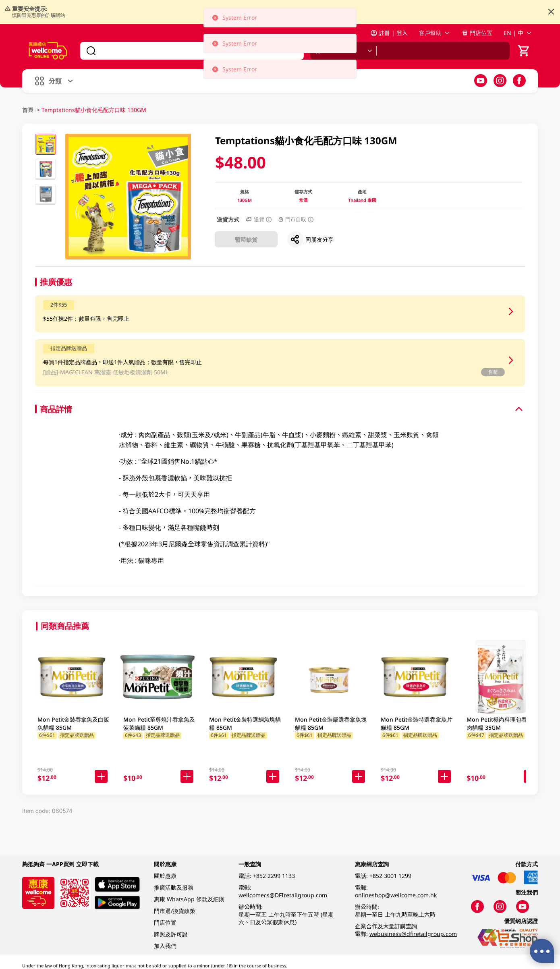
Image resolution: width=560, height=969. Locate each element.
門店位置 (477, 33)
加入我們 (165, 946)
